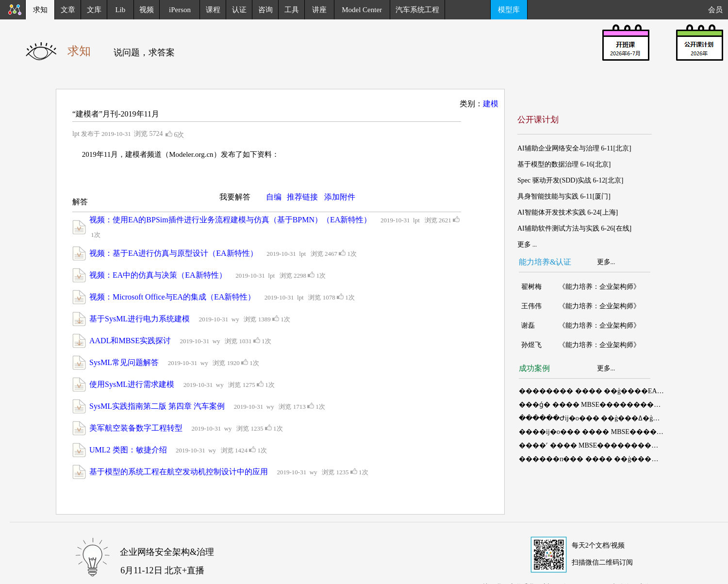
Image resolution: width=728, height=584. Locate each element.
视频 (147, 10)
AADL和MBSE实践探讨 (130, 341)
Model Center (362, 10)
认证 (239, 10)
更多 (604, 262)
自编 (274, 197)
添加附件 (340, 197)
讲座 (319, 10)
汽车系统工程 (417, 10)
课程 (213, 10)
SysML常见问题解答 (124, 362)
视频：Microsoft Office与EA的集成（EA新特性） (172, 297)
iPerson (180, 10)
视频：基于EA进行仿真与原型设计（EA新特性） (174, 253)
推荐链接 (302, 197)
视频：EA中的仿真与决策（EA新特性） (158, 275)
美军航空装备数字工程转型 (136, 428)
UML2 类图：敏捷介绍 (128, 450)
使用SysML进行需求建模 (132, 384)
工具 (292, 10)
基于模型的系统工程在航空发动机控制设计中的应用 (179, 472)
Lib (120, 10)
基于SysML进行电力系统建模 (140, 319)
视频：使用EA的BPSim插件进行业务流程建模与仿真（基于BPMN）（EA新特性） (230, 220)
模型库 (509, 10)
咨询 (265, 10)
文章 (68, 10)
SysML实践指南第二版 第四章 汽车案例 (157, 406)
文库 (94, 10)
